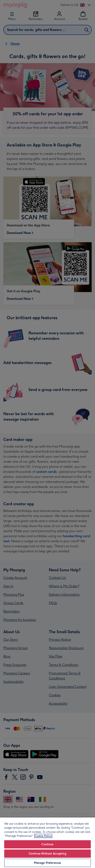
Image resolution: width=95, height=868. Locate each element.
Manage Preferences (47, 863)
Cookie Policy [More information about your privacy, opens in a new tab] (43, 836)
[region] (47, 843)
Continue (47, 844)
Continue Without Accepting (47, 854)
